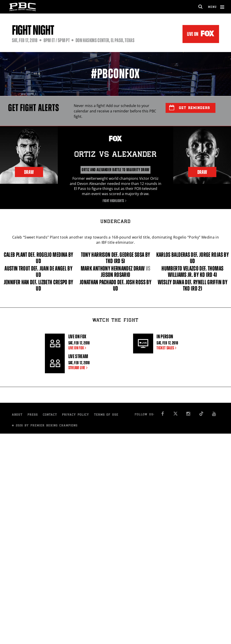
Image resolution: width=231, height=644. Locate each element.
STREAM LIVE (79, 368)
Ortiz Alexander (115, 155)
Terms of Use (106, 415)
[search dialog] (201, 7)
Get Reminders (190, 108)
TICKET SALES (167, 348)
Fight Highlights (115, 201)
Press (33, 415)
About (17, 415)
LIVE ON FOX (78, 348)
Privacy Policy (76, 415)
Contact (50, 415)
